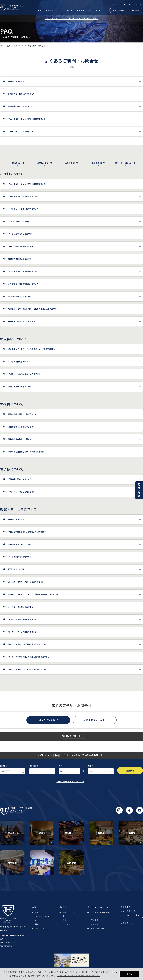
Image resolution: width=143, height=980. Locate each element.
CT (142, 4)
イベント (67, 924)
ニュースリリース (129, 911)
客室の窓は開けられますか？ (20, 297)
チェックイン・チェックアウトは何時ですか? (27, 119)
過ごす (70, 10)
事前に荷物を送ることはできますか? (23, 414)
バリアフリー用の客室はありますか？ (23, 284)
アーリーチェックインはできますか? (23, 196)
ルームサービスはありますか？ (21, 131)
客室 (37, 912)
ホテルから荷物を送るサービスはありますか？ (27, 452)
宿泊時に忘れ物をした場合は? (20, 439)
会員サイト (127, 923)
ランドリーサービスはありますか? (22, 619)
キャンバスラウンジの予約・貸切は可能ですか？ (28, 644)
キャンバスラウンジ (54, 10)
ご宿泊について (18, 163)
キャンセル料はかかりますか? (20, 234)
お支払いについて (45, 163)
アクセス (116, 4)
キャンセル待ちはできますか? (20, 222)
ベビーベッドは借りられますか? (21, 492)
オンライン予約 (48, 720)
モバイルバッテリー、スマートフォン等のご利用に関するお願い (71, 19)
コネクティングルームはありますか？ (23, 271)
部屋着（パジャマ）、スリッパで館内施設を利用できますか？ (33, 594)
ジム (65, 920)
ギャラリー (95, 920)
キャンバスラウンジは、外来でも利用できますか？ (29, 657)
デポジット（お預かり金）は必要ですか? (25, 374)
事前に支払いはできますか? (19, 387)
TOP (2, 46)
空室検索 (130, 770)
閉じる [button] (129, 974)
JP (124, 4)
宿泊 (39, 10)
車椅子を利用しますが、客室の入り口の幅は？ (27, 532)
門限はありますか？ (16, 569)
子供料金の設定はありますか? (20, 106)
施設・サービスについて (125, 163)
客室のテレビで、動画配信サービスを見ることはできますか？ (33, 309)
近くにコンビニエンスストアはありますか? (26, 582)
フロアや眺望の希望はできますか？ (23, 246)
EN (130, 4)
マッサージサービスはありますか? (22, 632)
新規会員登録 (118, 10)
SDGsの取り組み (98, 928)
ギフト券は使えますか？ (18, 362)
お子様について (98, 163)
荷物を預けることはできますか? (21, 427)
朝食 (37, 924)
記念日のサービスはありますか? (21, 94)
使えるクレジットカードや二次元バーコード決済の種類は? (32, 349)
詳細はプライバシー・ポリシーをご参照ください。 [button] (78, 976)
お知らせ (81, 10)
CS (136, 4)
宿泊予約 (136, 10)
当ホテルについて (96, 10)
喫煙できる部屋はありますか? (20, 259)
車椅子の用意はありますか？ (20, 544)
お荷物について (72, 163)
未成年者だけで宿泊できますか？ (22, 321)
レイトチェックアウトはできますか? (23, 209)
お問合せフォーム (95, 720)
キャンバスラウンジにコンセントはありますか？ (28, 669)
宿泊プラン (41, 928)
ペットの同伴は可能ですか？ (20, 557)
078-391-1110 (73, 736)
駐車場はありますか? (17, 81)
